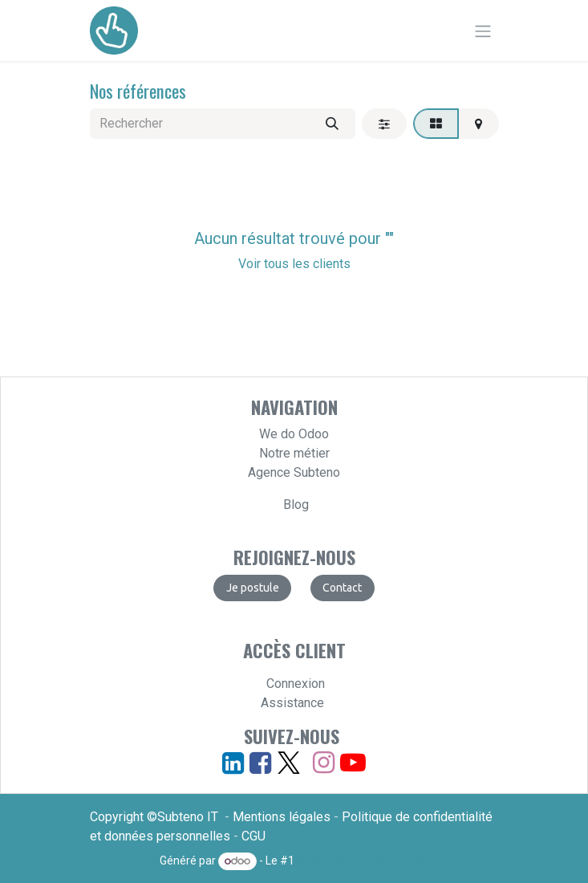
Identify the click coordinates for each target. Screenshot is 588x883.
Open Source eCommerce (363, 861)
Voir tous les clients (294, 264)
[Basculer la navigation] (483, 31)
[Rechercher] (332, 124)
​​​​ (253, 588)
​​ (342, 588)
